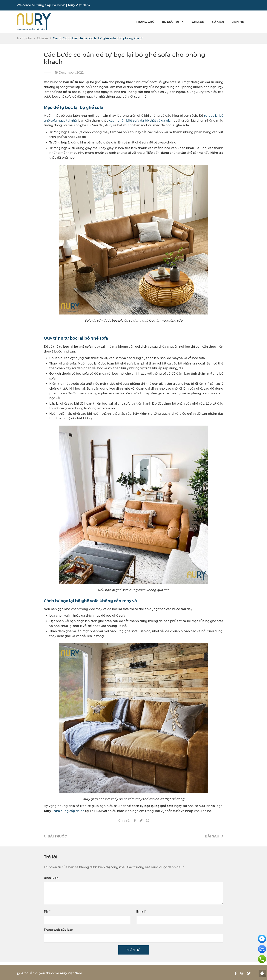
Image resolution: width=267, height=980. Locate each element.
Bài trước (55, 836)
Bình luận (51, 878)
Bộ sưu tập (173, 22)
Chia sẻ (198, 22)
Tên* (47, 911)
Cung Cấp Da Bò (48, 5)
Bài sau (214, 836)
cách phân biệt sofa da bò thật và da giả (140, 121)
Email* (141, 911)
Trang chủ (145, 22)
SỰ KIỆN (218, 22)
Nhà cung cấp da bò (69, 811)
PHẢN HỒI (134, 950)
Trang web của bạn (59, 930)
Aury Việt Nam (79, 5)
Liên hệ (238, 22)
